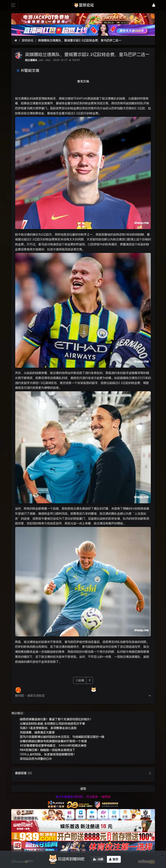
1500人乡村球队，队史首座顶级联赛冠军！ (48, 754)
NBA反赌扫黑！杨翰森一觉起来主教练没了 (47, 750)
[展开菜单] (13, 5)
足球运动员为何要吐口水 (36, 759)
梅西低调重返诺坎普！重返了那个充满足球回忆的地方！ (56, 719)
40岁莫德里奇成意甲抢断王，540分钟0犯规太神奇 (53, 746)
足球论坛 (27, 40)
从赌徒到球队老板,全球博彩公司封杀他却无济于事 (52, 724)
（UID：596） (45, 60)
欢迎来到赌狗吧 (66, 859)
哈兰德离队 (31, 60)
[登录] (154, 5)
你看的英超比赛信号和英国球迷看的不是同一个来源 (53, 741)
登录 (114, 859)
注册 (98, 859)
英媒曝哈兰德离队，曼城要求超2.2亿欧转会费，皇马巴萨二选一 (80, 40)
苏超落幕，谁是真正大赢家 (37, 732)
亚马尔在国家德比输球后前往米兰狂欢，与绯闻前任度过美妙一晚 (62, 737)
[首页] (16, 40)
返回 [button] (83, 789)
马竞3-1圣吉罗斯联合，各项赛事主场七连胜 (48, 728)
